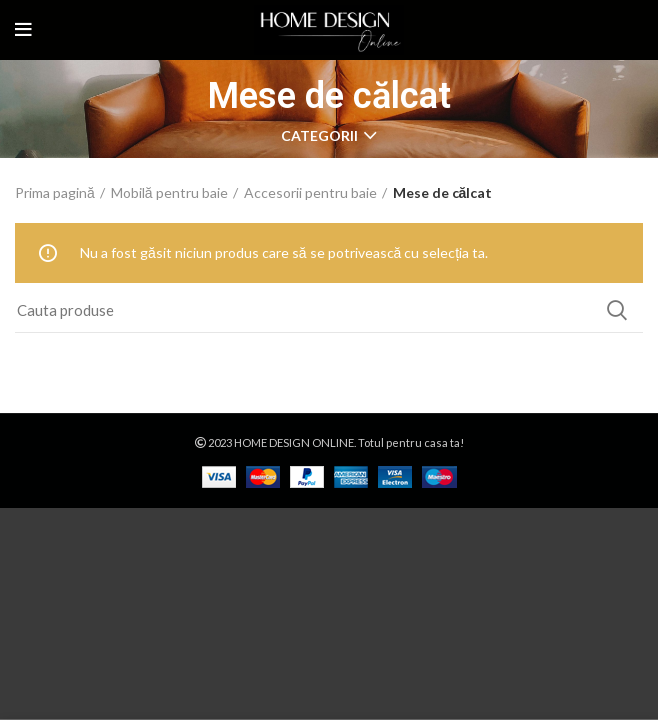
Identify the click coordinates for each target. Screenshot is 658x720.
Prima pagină (55, 192)
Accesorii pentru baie (310, 192)
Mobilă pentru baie (169, 192)
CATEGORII (319, 136)
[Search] (329, 310)
